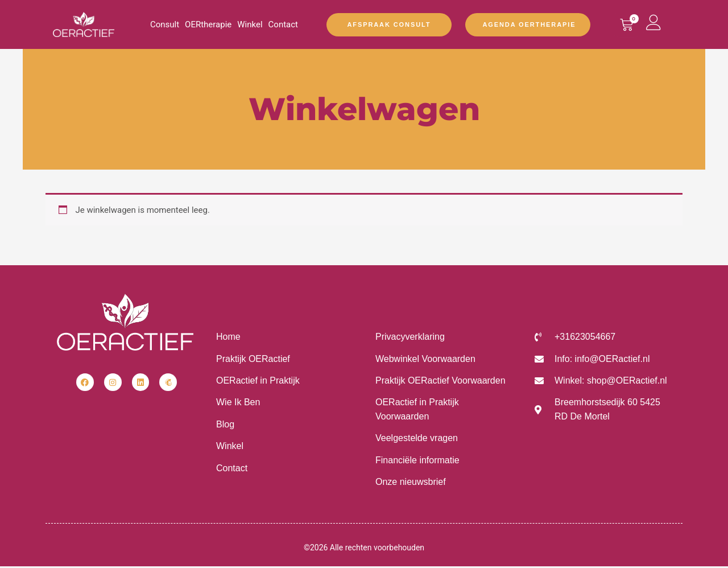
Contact (283, 24)
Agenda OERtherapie (529, 24)
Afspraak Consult (389, 24)
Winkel (250, 24)
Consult (165, 24)
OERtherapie (208, 24)
